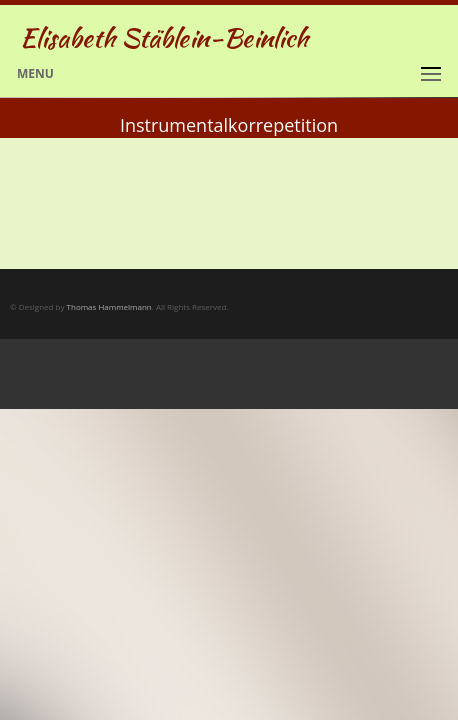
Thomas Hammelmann (109, 306)
